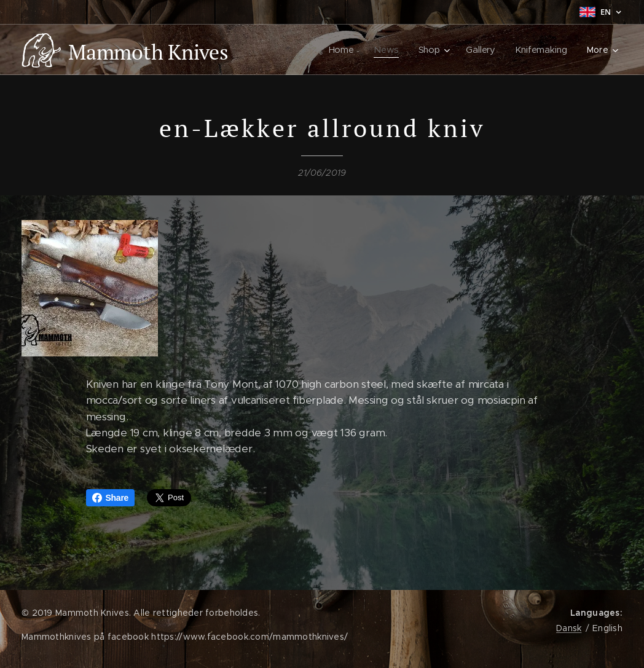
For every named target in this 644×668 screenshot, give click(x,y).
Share (111, 498)
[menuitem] (343, 50)
